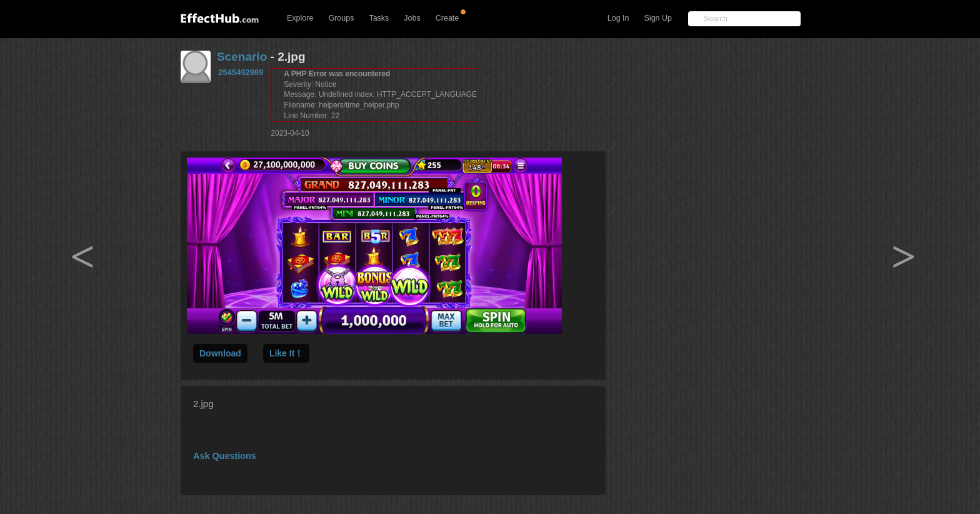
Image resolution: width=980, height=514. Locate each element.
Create (447, 18)
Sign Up (658, 18)
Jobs (412, 18)
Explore (300, 18)
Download (220, 353)
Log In (618, 18)
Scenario (242, 57)
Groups (341, 18)
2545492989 (241, 72)
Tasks (379, 18)
